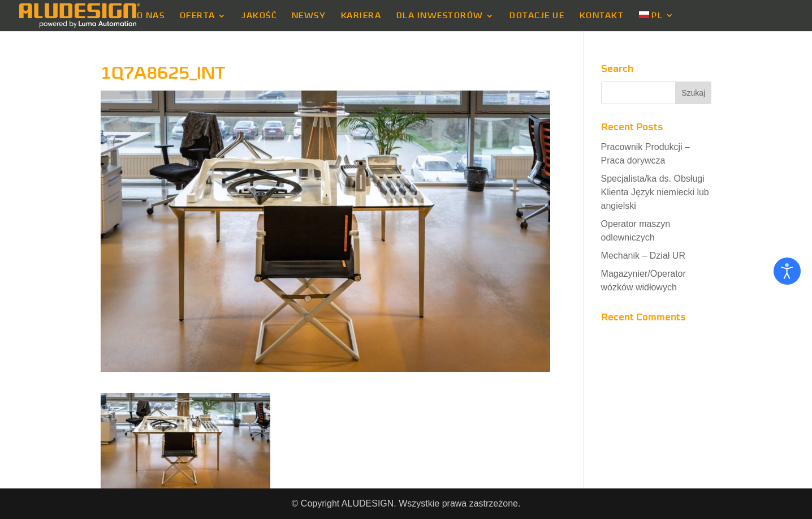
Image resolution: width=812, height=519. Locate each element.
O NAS (151, 16)
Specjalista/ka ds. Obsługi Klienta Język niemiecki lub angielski (655, 192)
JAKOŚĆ (259, 16)
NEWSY (309, 16)
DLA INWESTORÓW (440, 16)
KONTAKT (602, 16)
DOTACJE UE (537, 16)
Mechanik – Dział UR (643, 256)
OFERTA (198, 16)
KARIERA (361, 16)
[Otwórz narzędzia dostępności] (787, 271)
